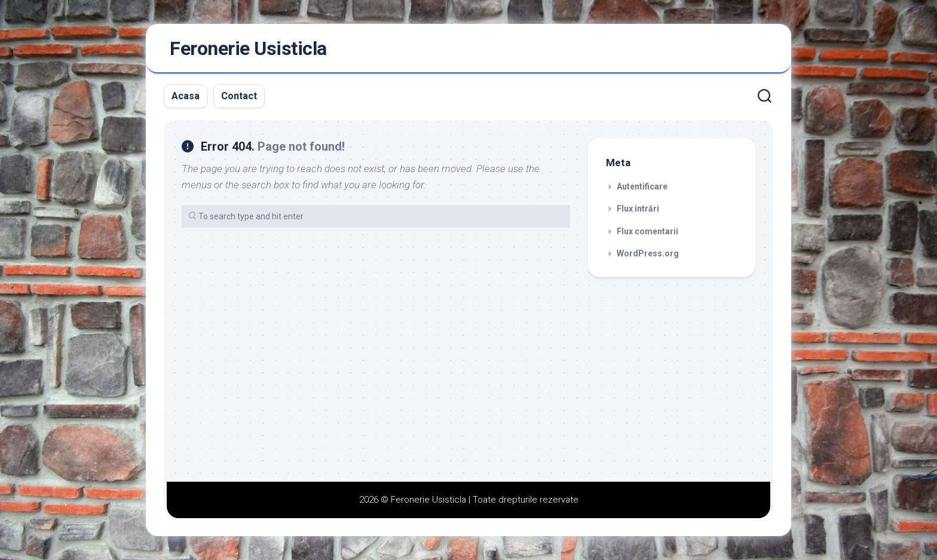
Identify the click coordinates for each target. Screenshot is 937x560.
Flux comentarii (647, 231)
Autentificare (642, 186)
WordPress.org (648, 253)
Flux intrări (638, 209)
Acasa (186, 96)
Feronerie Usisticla (248, 48)
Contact (239, 96)
